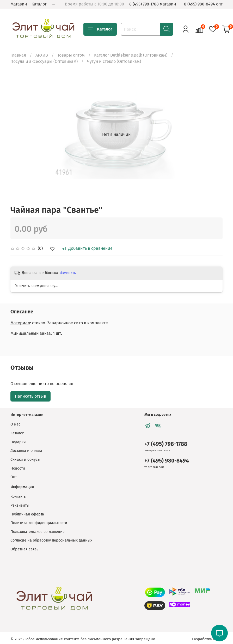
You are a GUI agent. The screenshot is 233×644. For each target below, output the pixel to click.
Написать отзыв (30, 396)
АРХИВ (42, 55)
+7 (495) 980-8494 (167, 461)
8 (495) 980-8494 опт (203, 4)
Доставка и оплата (26, 451)
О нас (15, 424)
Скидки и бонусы (25, 460)
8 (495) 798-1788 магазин (153, 4)
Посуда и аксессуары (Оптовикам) (44, 61)
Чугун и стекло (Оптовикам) (114, 61)
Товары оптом (71, 55)
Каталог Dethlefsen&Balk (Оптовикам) (131, 55)
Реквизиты (20, 505)
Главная (18, 55)
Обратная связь (24, 549)
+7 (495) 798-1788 (166, 444)
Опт (14, 477)
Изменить (68, 273)
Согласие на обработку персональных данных (51, 540)
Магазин (19, 4)
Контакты (19, 497)
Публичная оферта (27, 514)
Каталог (39, 4)
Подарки (18, 442)
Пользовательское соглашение (38, 532)
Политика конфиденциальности (39, 523)
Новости (18, 468)
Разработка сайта (207, 639)
